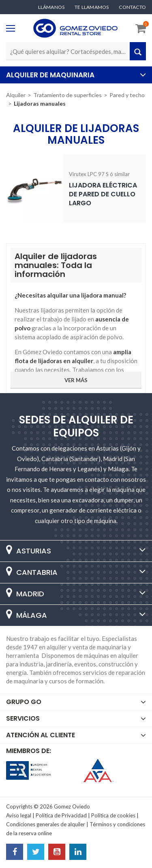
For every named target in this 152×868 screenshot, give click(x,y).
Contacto (132, 7)
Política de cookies (113, 815)
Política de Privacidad (61, 815)
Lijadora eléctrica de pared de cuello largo (103, 194)
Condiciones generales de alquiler (46, 824)
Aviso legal (19, 815)
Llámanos (51, 7)
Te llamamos (92, 7)
